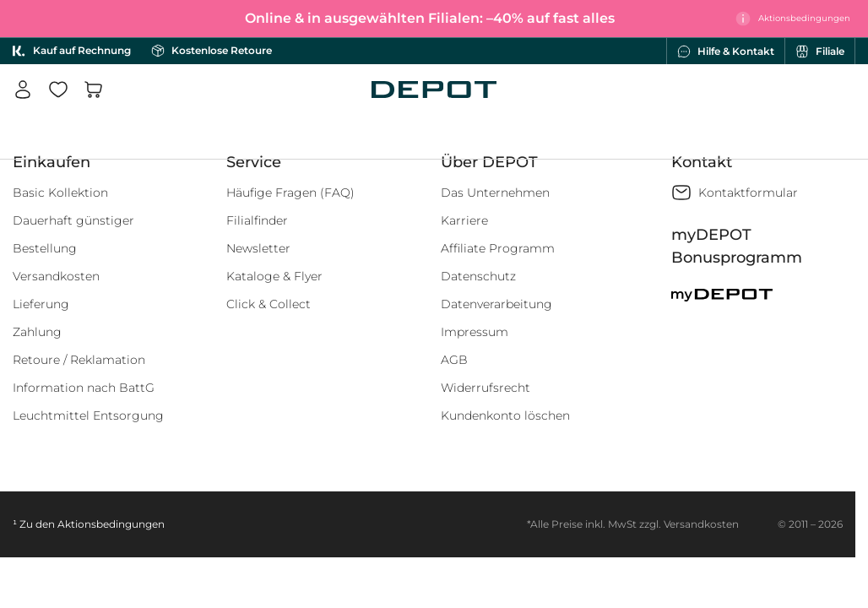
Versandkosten (56, 276)
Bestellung (45, 248)
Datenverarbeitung (496, 304)
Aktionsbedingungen (111, 524)
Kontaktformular (748, 193)
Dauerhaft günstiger (73, 220)
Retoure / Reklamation (79, 360)
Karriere (464, 220)
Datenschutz (478, 276)
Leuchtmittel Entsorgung (88, 415)
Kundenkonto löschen (505, 415)
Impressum (475, 332)
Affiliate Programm (498, 248)
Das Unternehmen (495, 193)
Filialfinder (257, 220)
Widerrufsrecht (486, 388)
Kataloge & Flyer (274, 276)
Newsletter (258, 248)
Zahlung (37, 332)
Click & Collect (269, 304)
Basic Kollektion (60, 193)
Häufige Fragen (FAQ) (290, 193)
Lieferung (41, 304)
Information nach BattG (84, 388)
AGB (454, 360)
